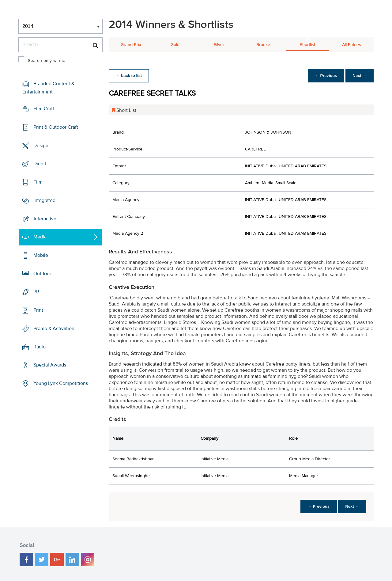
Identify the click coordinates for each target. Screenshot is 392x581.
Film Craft (44, 109)
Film (38, 182)
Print (38, 310)
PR (36, 292)
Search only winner (47, 61)
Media (40, 237)
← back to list (129, 76)
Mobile (41, 255)
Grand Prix (131, 45)
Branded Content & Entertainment (48, 88)
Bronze (263, 45)
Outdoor (42, 274)
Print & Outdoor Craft (56, 127)
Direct (40, 164)
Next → (359, 76)
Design (41, 145)
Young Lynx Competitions (61, 383)
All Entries (352, 45)
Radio (40, 347)
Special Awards (50, 365)
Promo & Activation (54, 328)
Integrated (44, 200)
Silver (219, 45)
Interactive (45, 218)
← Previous (326, 76)
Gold (175, 45)
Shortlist (307, 45)
